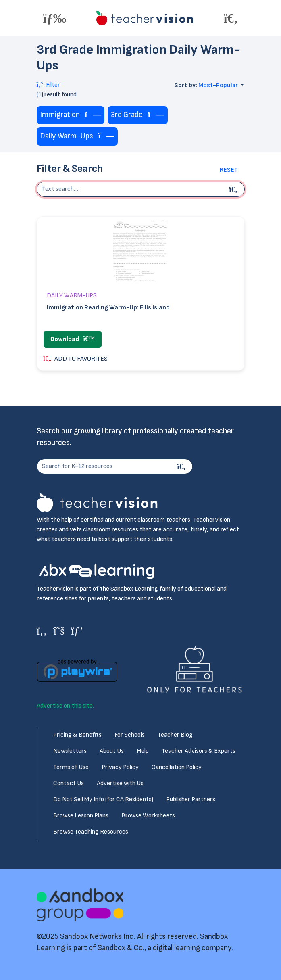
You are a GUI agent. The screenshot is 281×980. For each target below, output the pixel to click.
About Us (112, 751)
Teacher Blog (175, 735)
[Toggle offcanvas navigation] (55, 18)
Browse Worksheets (148, 816)
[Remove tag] (93, 115)
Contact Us (69, 783)
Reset (229, 170)
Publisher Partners (191, 799)
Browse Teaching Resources (91, 832)
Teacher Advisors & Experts (199, 751)
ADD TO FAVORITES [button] (76, 359)
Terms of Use (71, 767)
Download (73, 339)
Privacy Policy (120, 767)
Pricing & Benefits (77, 735)
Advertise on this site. (65, 706)
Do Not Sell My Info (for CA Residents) (103, 799)
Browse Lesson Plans (81, 816)
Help (143, 751)
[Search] (183, 466)
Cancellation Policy (177, 767)
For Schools (130, 735)
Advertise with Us (120, 783)
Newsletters (70, 751)
